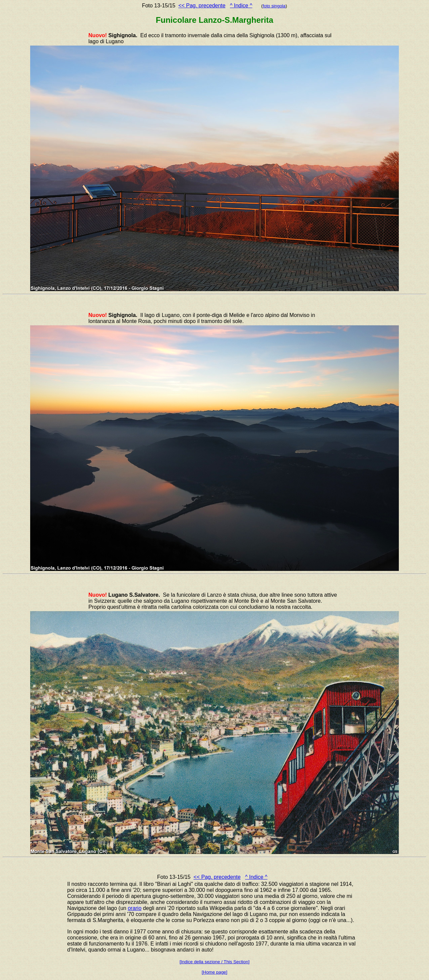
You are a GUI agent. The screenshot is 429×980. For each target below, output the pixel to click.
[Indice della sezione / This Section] (215, 962)
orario (135, 908)
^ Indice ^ (241, 6)
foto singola (274, 6)
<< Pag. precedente (202, 6)
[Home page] (214, 972)
